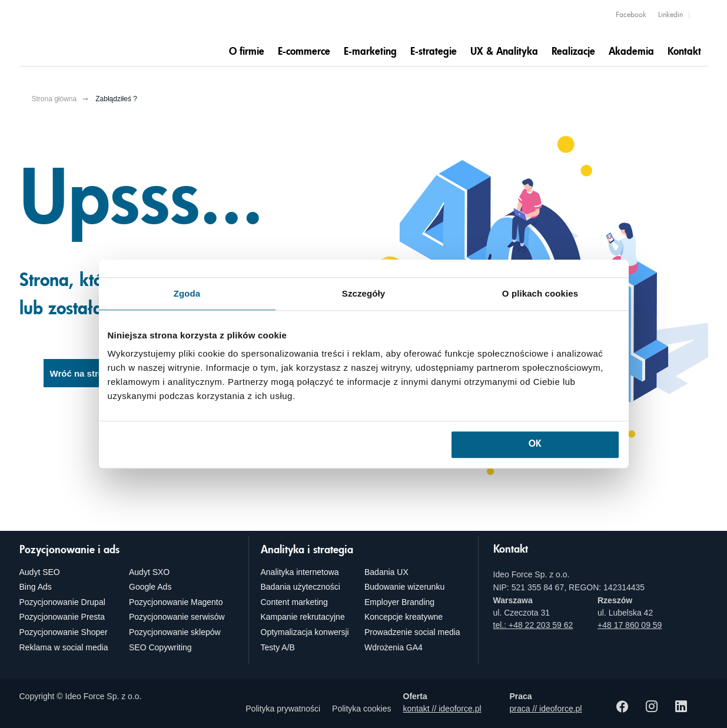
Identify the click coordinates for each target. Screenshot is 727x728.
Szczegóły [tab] (363, 293)
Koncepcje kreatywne (404, 617)
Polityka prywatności (283, 709)
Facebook (631, 15)
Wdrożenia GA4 (394, 647)
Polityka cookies (361, 709)
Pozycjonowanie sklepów (175, 632)
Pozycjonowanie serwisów (177, 617)
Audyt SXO (149, 572)
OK (535, 445)
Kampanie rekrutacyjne (303, 617)
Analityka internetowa (300, 572)
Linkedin (670, 15)
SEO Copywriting (160, 647)
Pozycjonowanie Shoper (64, 632)
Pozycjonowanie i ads (69, 550)
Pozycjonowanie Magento (176, 602)
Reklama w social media (64, 647)
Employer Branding (399, 602)
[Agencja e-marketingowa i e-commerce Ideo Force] (93, 33)
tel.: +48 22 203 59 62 (533, 625)
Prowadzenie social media (412, 632)
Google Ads (150, 587)
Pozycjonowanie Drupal (62, 602)
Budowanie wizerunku (404, 587)
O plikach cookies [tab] (540, 293)
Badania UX (386, 572)
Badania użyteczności (301, 587)
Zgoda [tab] (187, 293)
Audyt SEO (40, 572)
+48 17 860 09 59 (630, 625)
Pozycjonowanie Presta (62, 617)
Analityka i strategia (307, 550)
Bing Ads (36, 587)
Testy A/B (278, 647)
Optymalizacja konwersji (305, 632)
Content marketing (294, 602)
